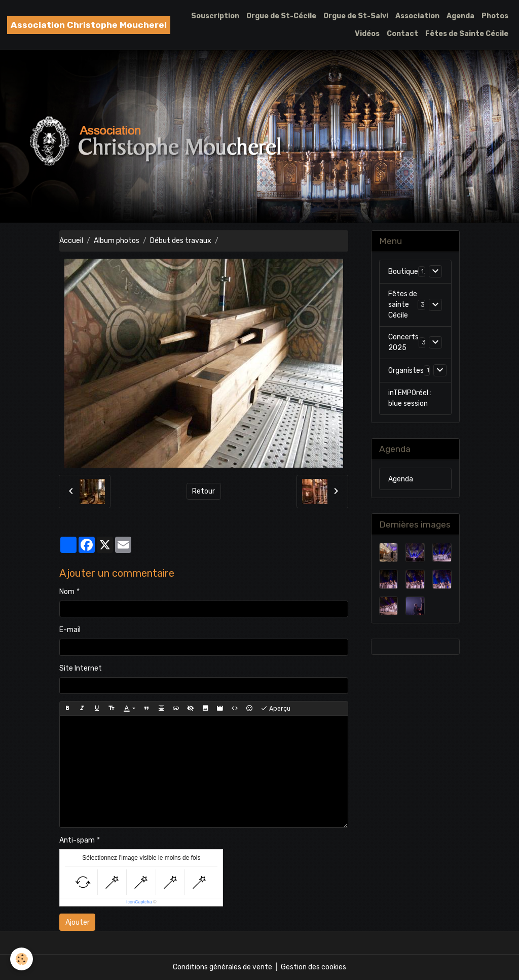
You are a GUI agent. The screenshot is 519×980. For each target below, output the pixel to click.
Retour (203, 491)
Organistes (406, 371)
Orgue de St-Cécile (281, 16)
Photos (495, 16)
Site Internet (81, 668)
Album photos (117, 241)
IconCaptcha (139, 902)
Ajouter (78, 922)
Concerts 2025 (403, 342)
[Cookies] (22, 959)
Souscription (215, 16)
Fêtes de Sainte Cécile (467, 34)
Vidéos (367, 34)
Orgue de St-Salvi (356, 16)
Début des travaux (181, 241)
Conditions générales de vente (223, 967)
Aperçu (275, 709)
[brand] (89, 25)
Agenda (460, 16)
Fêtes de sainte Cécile (403, 305)
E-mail (70, 630)
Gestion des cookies (313, 967)
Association (417, 16)
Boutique (403, 272)
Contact (402, 34)
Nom (67, 592)
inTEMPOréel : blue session (410, 398)
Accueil (71, 241)
